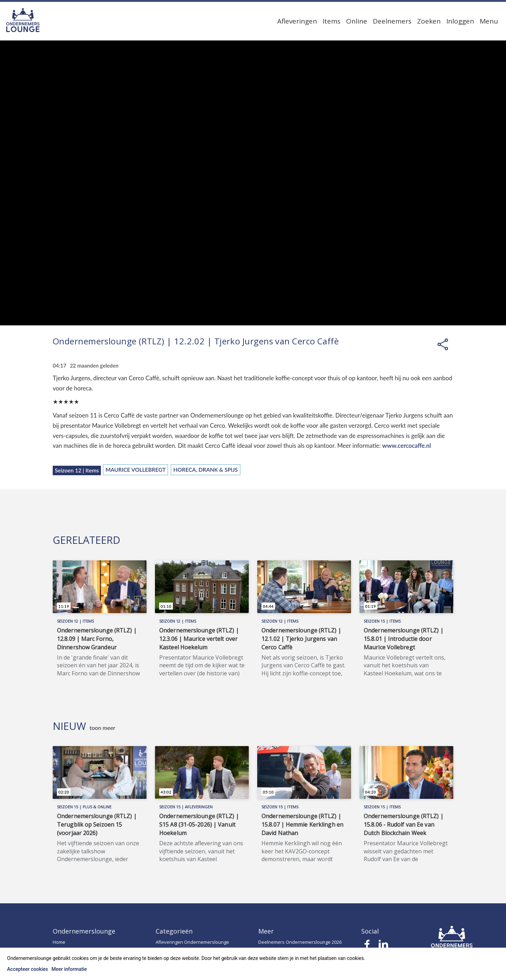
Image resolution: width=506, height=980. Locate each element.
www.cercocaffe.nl (407, 446)
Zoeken (429, 21)
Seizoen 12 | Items (77, 470)
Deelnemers (392, 21)
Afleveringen (297, 21)
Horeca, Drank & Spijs (205, 470)
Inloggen (460, 21)
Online (357, 21)
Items (332, 21)
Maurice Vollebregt (135, 470)
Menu (489, 21)
